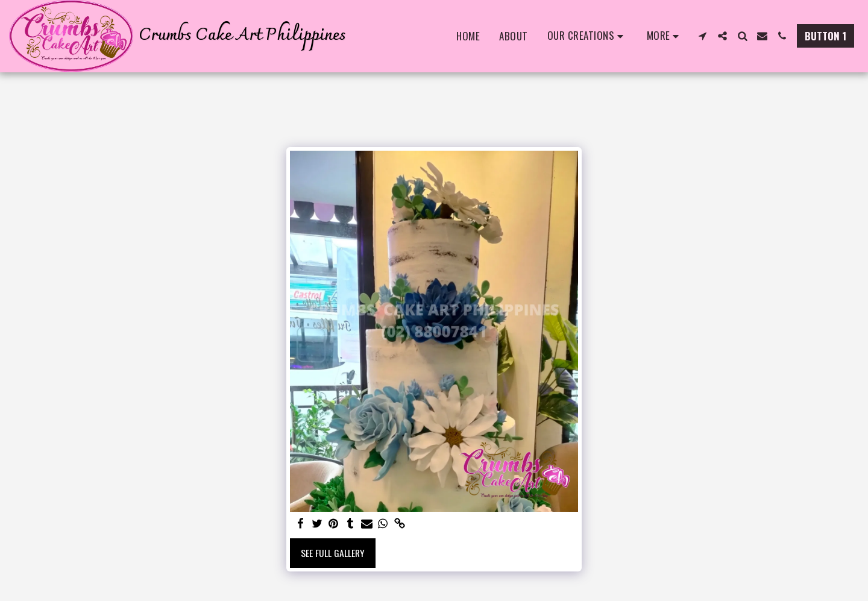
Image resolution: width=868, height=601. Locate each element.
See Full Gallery (333, 553)
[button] (587, 36)
